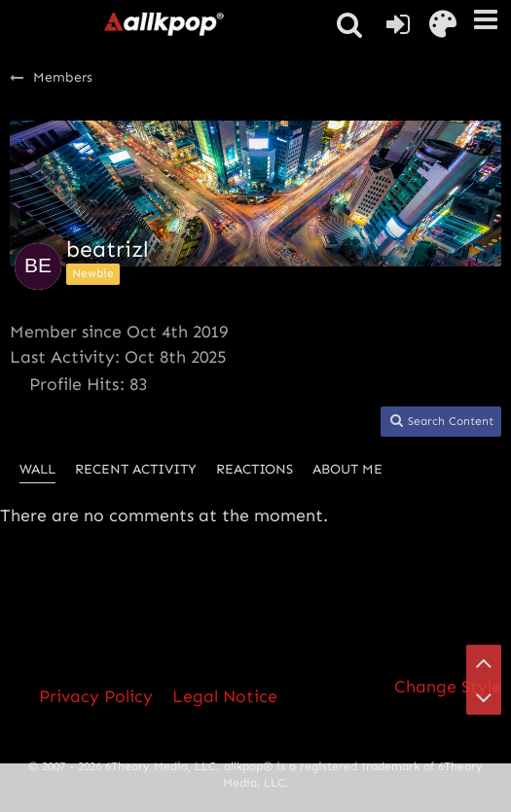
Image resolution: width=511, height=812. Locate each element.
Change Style (448, 687)
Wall (37, 469)
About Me (347, 469)
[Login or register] (398, 24)
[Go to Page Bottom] (484, 697)
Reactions (255, 469)
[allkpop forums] (164, 23)
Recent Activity (136, 469)
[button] (486, 19)
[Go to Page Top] (484, 662)
